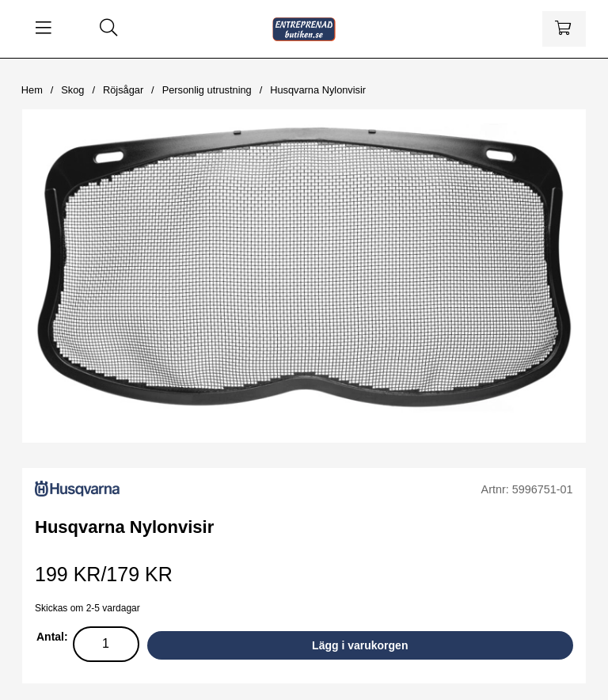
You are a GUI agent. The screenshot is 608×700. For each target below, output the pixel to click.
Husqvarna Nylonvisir (318, 90)
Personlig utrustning (207, 90)
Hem (32, 90)
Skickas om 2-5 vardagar (87, 608)
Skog (72, 90)
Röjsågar (123, 90)
